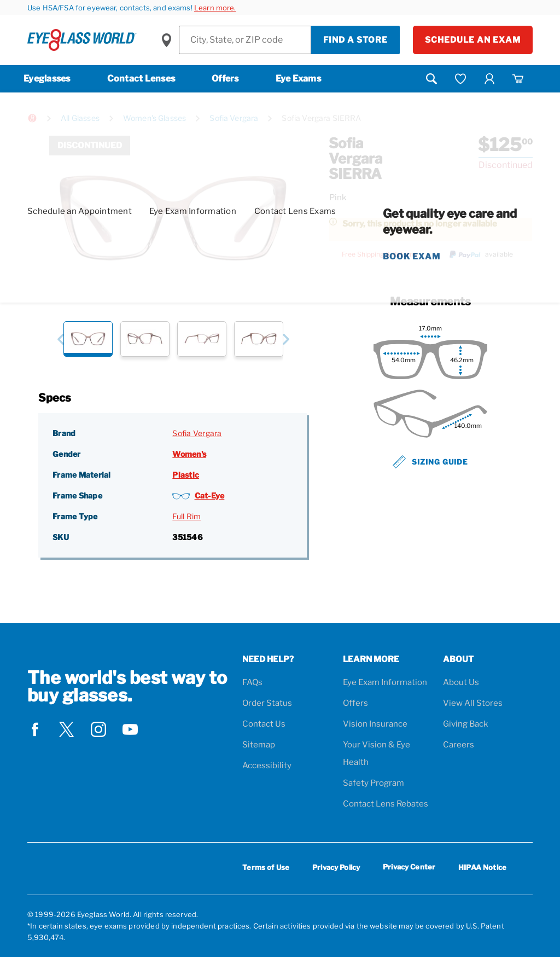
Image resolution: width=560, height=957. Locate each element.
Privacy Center (409, 869)
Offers (225, 79)
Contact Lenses (141, 79)
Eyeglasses (47, 79)
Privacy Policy (336, 867)
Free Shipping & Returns (379, 254)
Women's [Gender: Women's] (189, 454)
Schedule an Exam (473, 40)
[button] (60, 339)
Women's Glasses (154, 118)
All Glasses (80, 118)
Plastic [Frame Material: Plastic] (186, 475)
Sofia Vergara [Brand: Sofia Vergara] (197, 433)
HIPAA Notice (482, 867)
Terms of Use (266, 867)
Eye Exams (298, 79)
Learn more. (215, 8)
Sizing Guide (430, 462)
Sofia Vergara (234, 118)
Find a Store (355, 40)
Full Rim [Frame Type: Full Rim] (186, 516)
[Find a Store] (245, 40)
